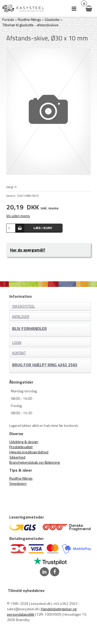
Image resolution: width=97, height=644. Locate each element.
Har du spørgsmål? (28, 250)
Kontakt (19, 353)
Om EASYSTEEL (24, 306)
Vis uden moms (18, 216)
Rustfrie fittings (21, 478)
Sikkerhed (17, 457)
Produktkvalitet (21, 447)
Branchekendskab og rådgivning (35, 462)
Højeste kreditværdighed (29, 452)
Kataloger (21, 317)
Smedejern (18, 483)
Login (17, 343)
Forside (8, 19)
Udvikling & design (24, 442)
